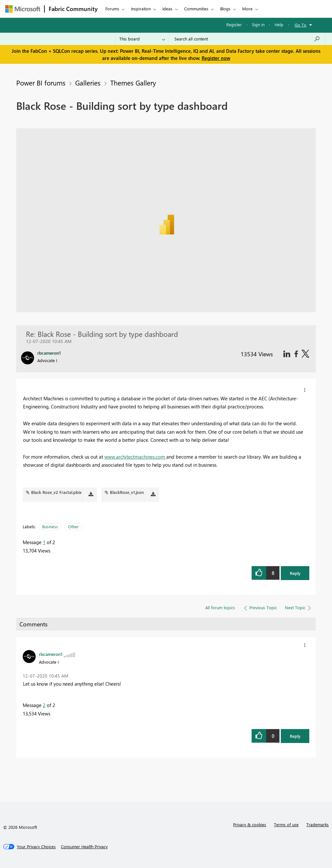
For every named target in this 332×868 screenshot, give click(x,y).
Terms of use (286, 824)
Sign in (258, 24)
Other (73, 526)
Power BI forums (41, 83)
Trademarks (318, 824)
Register (234, 24)
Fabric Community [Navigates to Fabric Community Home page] (73, 9)
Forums (112, 9)
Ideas (167, 9)
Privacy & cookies (250, 824)
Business (50, 526)
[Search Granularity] (142, 39)
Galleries (88, 83)
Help (279, 24)
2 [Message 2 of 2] (44, 705)
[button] (305, 390)
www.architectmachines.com (135, 457)
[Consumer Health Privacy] (84, 847)
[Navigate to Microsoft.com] (23, 9)
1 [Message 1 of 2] (44, 542)
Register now (216, 58)
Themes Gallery (133, 83)
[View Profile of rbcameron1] (51, 654)
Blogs (225, 9)
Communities (196, 9)
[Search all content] (247, 39)
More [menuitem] (247, 9)
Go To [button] (301, 25)
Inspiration (141, 9)
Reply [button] (295, 573)
